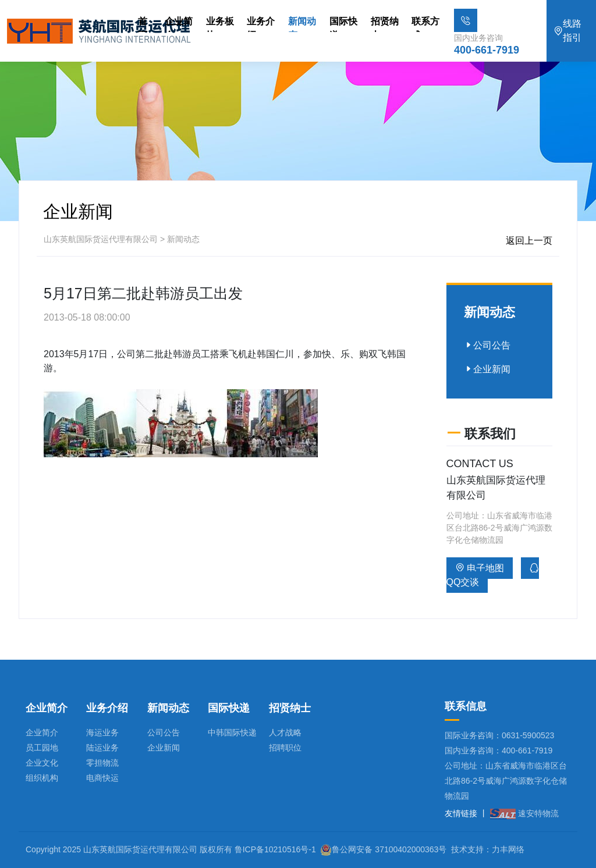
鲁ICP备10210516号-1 (275, 849)
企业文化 (42, 763)
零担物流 (102, 763)
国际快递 (343, 24)
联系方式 (425, 24)
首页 (143, 24)
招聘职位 (285, 748)
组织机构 (42, 778)
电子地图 (480, 568)
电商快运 (102, 778)
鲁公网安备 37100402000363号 (389, 849)
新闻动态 (302, 24)
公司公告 (487, 345)
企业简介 (179, 24)
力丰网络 (508, 849)
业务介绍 (261, 24)
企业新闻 (487, 369)
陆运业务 (102, 748)
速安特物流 (524, 813)
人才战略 (285, 732)
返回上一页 (529, 241)
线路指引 (567, 31)
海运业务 (102, 732)
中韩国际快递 (232, 732)
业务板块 (220, 24)
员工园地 (42, 748)
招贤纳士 (385, 24)
